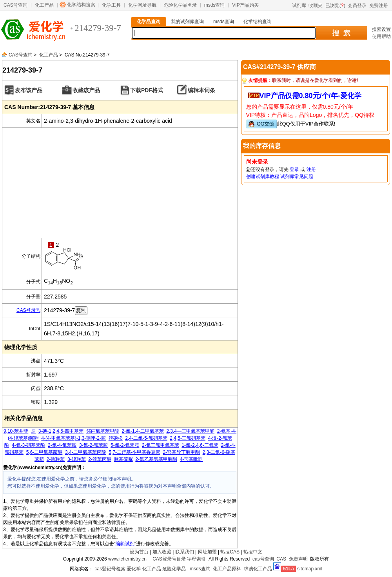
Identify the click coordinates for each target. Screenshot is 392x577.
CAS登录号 (28, 310)
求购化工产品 (258, 569)
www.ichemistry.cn (127, 559)
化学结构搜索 (81, 5)
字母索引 (196, 559)
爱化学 (134, 569)
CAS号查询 (15, 5)
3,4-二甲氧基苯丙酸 (86, 452)
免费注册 (379, 5)
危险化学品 (174, 569)
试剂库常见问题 (297, 177)
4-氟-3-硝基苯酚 (28, 445)
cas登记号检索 (110, 569)
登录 (294, 169)
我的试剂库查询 (187, 22)
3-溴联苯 (77, 459)
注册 (311, 169)
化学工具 (111, 5)
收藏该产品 (86, 90)
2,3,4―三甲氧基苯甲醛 (190, 431)
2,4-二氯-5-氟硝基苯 (146, 438)
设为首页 (139, 552)
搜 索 (341, 33)
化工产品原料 (227, 569)
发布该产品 (29, 90)
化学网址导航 (142, 5)
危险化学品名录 (180, 5)
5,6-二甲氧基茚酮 (44, 452)
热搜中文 (253, 552)
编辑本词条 (201, 90)
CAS (281, 559)
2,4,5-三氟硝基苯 (188, 438)
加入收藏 (162, 552)
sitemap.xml (310, 569)
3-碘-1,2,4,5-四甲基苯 (61, 431)
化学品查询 (149, 22)
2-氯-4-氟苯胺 (62, 445)
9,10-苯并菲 (16, 431)
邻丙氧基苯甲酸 (103, 431)
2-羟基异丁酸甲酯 (181, 452)
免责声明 (298, 559)
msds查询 (215, 5)
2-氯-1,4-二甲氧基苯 (142, 431)
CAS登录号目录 (169, 559)
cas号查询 (263, 559)
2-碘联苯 (56, 459)
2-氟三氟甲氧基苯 (161, 445)
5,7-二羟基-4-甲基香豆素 (134, 452)
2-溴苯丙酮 (100, 459)
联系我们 (185, 552)
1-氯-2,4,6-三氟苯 (200, 445)
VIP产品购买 (245, 5)
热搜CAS (230, 552)
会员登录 (357, 5)
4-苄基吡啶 (191, 459)
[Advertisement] (120, 183)
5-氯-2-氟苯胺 (125, 445)
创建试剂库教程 (263, 177)
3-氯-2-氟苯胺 (93, 445)
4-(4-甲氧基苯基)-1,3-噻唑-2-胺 (73, 438)
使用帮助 (381, 36)
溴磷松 (116, 438)
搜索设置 (381, 29)
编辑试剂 (125, 544)
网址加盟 (207, 552)
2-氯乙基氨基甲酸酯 (156, 459)
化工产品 (44, 5)
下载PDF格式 (147, 90)
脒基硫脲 (123, 459)
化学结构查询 (258, 22)
